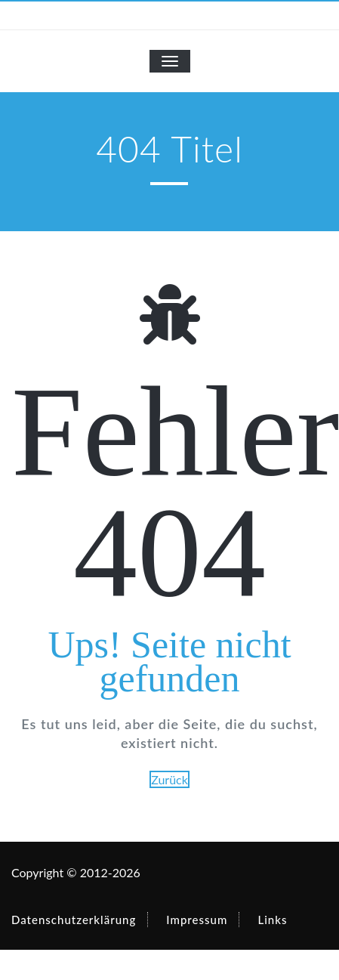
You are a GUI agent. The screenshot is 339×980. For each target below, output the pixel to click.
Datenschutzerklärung (74, 920)
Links (272, 920)
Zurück (169, 779)
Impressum (197, 920)
